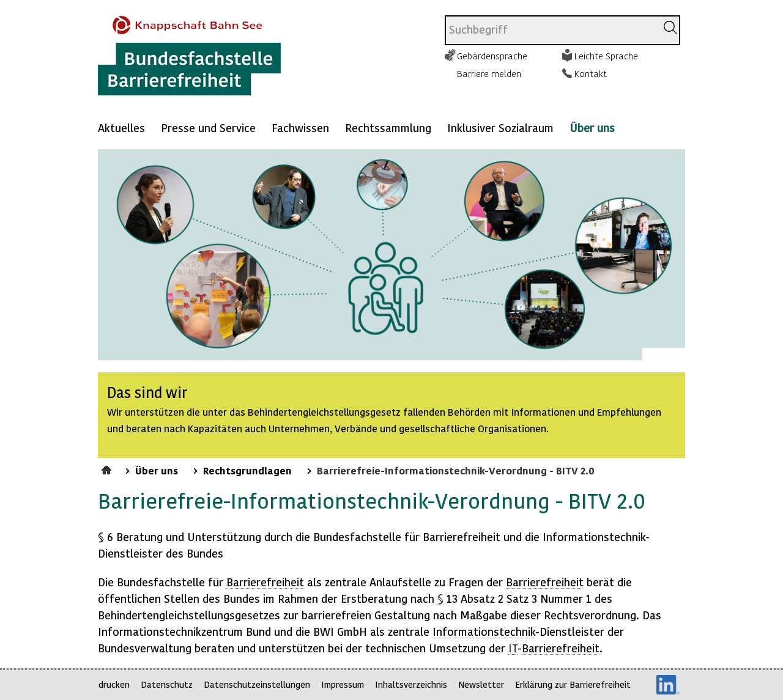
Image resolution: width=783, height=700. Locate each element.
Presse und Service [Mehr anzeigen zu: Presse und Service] (208, 127)
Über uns (592, 127)
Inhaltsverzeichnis (411, 684)
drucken (114, 684)
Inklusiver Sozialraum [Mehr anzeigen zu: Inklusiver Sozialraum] (500, 127)
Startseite (108, 468)
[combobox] (551, 30)
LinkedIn (668, 685)
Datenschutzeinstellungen (257, 684)
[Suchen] (670, 28)
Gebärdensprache (492, 56)
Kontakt (591, 73)
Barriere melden (489, 73)
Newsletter (481, 684)
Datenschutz (167, 684)
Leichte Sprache (606, 56)
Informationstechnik (484, 631)
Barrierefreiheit (265, 582)
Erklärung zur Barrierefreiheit (573, 684)
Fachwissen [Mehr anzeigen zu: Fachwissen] (300, 127)
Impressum (343, 684)
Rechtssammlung (388, 127)
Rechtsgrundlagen (247, 470)
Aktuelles (121, 127)
